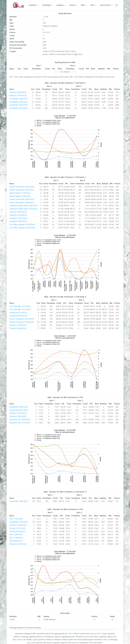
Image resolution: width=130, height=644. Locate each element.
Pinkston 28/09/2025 (18, 92)
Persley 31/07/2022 (17, 528)
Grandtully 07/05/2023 (19, 407)
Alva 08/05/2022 (16, 541)
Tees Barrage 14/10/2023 (20, 309)
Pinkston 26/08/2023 (18, 328)
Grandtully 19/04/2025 (19, 108)
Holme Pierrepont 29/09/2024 (22, 187)
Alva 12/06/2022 (16, 534)
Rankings (46, 5)
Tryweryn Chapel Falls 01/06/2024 (23, 209)
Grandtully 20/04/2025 (19, 105)
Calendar (33, 5)
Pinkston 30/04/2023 (18, 413)
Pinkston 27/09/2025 (18, 95)
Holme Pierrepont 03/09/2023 (22, 319)
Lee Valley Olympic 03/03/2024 (22, 224)
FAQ (92, 5)
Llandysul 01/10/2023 (18, 312)
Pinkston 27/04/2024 (18, 215)
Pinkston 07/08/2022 (18, 525)
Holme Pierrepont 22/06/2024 (22, 202)
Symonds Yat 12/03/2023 (20, 419)
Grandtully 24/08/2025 (19, 99)
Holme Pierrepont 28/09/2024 (22, 190)
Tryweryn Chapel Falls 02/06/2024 (23, 205)
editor (105, 639)
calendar (19, 639)
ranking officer (96, 634)
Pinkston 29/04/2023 (18, 416)
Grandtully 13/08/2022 (19, 501)
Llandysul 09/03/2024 (18, 221)
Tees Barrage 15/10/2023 (20, 306)
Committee (105, 5)
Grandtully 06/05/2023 (19, 410)
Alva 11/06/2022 (16, 538)
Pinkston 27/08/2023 (18, 325)
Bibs (83, 5)
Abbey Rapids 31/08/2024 (20, 196)
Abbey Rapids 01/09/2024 (20, 193)
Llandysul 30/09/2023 (18, 316)
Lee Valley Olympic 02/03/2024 (22, 228)
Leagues (60, 5)
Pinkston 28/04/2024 (18, 212)
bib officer (69, 634)
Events (72, 5)
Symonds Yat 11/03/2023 (20, 423)
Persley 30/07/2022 (17, 531)
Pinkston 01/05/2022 (18, 544)
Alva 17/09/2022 (16, 519)
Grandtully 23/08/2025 (19, 102)
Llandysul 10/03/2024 (18, 218)
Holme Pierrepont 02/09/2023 (22, 322)
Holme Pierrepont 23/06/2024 (22, 199)
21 (39, 619)
